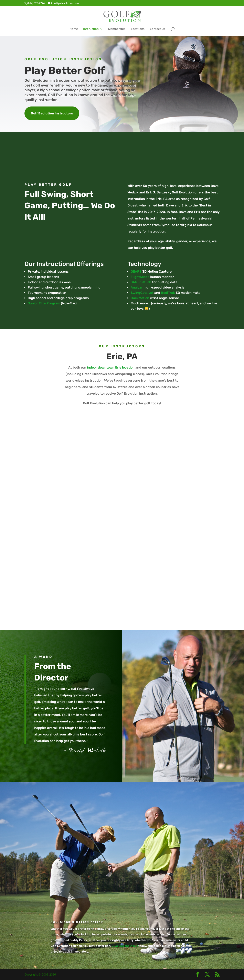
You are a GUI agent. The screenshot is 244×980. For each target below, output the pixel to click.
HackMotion (140, 298)
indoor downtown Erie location (111, 367)
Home (74, 29)
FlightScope (140, 277)
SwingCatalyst (142, 293)
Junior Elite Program (44, 303)
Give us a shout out (125, 946)
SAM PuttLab (141, 282)
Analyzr (137, 287)
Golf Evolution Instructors (52, 113)
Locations (138, 29)
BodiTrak (168, 293)
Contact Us (157, 29)
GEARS (136, 272)
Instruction (91, 29)
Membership (117, 29)
